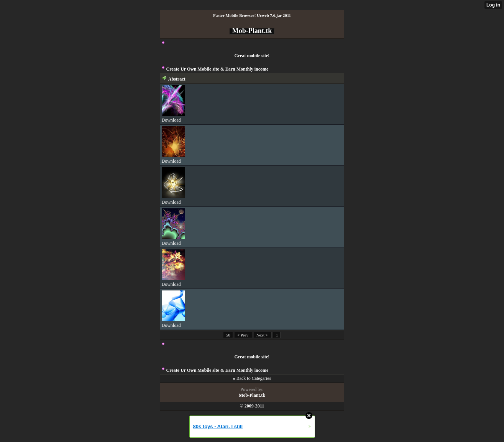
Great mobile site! (252, 56)
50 (228, 335)
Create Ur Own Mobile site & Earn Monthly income (218, 69)
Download (171, 120)
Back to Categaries (254, 378)
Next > (263, 335)
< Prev (243, 335)
